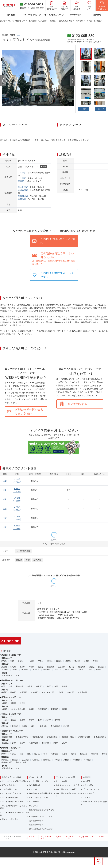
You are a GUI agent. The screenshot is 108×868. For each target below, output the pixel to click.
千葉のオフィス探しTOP (11, 714)
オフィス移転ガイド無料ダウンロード (13, 814)
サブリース (33, 806)
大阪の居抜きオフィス (10, 768)
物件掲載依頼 (34, 785)
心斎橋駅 (36, 760)
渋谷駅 (13, 667)
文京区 (77, 661)
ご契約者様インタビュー (12, 789)
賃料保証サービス (36, 821)
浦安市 (57, 720)
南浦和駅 (54, 709)
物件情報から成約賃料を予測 (41, 793)
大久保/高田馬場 (23, 551)
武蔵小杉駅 (82, 692)
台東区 (86, 661)
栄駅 (14, 743)
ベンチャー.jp (70, 837)
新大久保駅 (23, 187)
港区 (12, 661)
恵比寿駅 (82, 667)
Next (73, 81)
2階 (5, 481)
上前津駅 (45, 743)
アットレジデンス (46, 837)
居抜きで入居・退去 (10, 819)
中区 (3, 686)
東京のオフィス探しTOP (11, 655)
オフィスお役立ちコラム (12, 793)
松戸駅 (66, 726)
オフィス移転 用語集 (10, 798)
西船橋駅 (5, 726)
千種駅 (55, 743)
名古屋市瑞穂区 (84, 737)
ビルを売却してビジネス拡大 (41, 817)
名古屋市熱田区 (100, 737)
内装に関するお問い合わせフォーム (67, 795)
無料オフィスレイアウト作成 (68, 785)
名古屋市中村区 (22, 737)
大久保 (19, 560)
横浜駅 (4, 692)
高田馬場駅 (70, 669)
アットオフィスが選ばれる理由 (14, 781)
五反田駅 (62, 667)
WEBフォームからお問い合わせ (94, 803)
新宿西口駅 (23, 196)
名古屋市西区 (52, 737)
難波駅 (15, 760)
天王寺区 (54, 754)
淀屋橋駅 (47, 760)
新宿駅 (21, 181)
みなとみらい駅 (48, 692)
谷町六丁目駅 (21, 762)
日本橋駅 (5, 669)
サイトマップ (88, 793)
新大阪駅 (5, 760)
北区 (21, 754)
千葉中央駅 (42, 726)
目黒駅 (81, 669)
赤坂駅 (15, 669)
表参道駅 (25, 669)
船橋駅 (15, 726)
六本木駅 (36, 669)
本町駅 (57, 760)
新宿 (28, 560)
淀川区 (37, 754)
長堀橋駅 (76, 760)
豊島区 (68, 661)
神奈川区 (20, 686)
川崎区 (48, 686)
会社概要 (87, 781)
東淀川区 (95, 754)
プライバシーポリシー (92, 789)
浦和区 (13, 703)
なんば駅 (25, 760)
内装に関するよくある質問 (67, 789)
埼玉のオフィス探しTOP (11, 697)
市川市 (31, 720)
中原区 (65, 686)
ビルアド (59, 837)
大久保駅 (22, 173)
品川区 (50, 661)
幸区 (56, 686)
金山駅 (64, 743)
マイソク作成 (34, 789)
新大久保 (37, 560)
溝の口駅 (71, 692)
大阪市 (4, 754)
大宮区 (4, 703)
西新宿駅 (22, 199)
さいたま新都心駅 (18, 709)
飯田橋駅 (47, 669)
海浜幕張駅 (55, 726)
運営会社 (101, 837)
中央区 (41, 661)
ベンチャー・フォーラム (86, 837)
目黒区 (59, 661)
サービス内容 (61, 781)
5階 (5, 509)
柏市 (40, 720)
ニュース (87, 798)
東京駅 (22, 667)
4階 (5, 499)
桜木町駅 (34, 692)
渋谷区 (4, 661)
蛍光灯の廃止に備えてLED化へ (41, 829)
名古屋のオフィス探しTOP (12, 731)
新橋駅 (41, 667)
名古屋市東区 (38, 737)
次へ (100, 109)
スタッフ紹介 (88, 785)
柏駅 (32, 726)
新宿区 (21, 661)
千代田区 (31, 661)
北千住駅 (58, 669)
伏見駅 (22, 743)
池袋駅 (92, 667)
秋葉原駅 (51, 667)
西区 (10, 686)
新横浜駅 (23, 692)
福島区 (74, 754)
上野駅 (90, 669)
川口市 (22, 703)
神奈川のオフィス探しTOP (12, 680)
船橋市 (22, 720)
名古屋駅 (5, 743)
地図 (44, 167)
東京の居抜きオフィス (10, 675)
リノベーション (35, 802)
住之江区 (84, 754)
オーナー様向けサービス (39, 781)
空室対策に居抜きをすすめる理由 (40, 811)
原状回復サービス (36, 825)
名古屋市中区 (7, 737)
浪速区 (65, 754)
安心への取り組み (9, 785)
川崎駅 (61, 692)
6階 (5, 527)
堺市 (45, 754)
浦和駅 (31, 709)
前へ (85, 109)
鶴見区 (39, 686)
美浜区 (13, 720)
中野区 (96, 661)
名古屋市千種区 (68, 737)
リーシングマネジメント (39, 798)
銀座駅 (101, 667)
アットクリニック (30, 837)
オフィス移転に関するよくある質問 (13, 807)
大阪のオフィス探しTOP (11, 748)
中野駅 (99, 669)
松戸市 (48, 720)
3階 (5, 490)
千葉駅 (24, 726)
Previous (3, 81)
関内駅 (13, 692)
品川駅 (72, 667)
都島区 (105, 754)
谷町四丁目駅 (7, 762)
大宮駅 (4, 709)
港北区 (30, 686)
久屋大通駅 (33, 743)
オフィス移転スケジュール (13, 802)
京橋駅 (66, 760)
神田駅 (31, 667)
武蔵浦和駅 (42, 709)
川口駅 (64, 709)
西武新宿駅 (23, 190)
